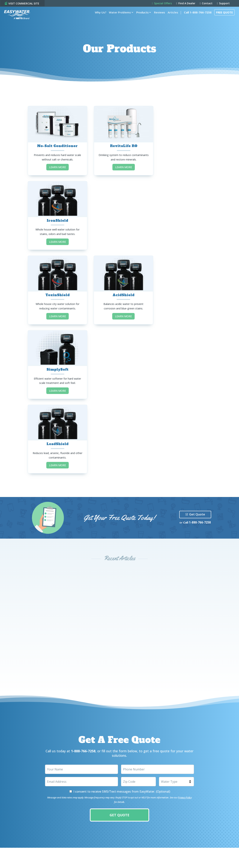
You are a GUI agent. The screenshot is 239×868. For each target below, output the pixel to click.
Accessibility (45, 850)
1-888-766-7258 (200, 369)
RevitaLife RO (119, 144)
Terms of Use (27, 850)
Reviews (158, 17)
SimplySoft (183, 217)
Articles (171, 17)
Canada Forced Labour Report (18, 856)
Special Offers (162, 4)
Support (223, 4)
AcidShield (119, 217)
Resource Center (79, 804)
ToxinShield (56, 217)
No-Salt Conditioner (56, 144)
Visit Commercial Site (144, 816)
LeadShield (56, 290)
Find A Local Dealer (80, 784)
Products (141, 17)
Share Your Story (79, 799)
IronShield (183, 143)
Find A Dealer (186, 4)
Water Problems (118, 17)
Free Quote (223, 17)
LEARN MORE (56, 166)
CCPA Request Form (49, 856)
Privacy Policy (185, 644)
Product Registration (82, 794)
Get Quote (197, 361)
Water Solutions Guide (83, 779)
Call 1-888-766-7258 (196, 17)
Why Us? (99, 17)
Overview (18, 769)
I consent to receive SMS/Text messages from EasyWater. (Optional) (122, 638)
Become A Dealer (79, 789)
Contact (206, 4)
